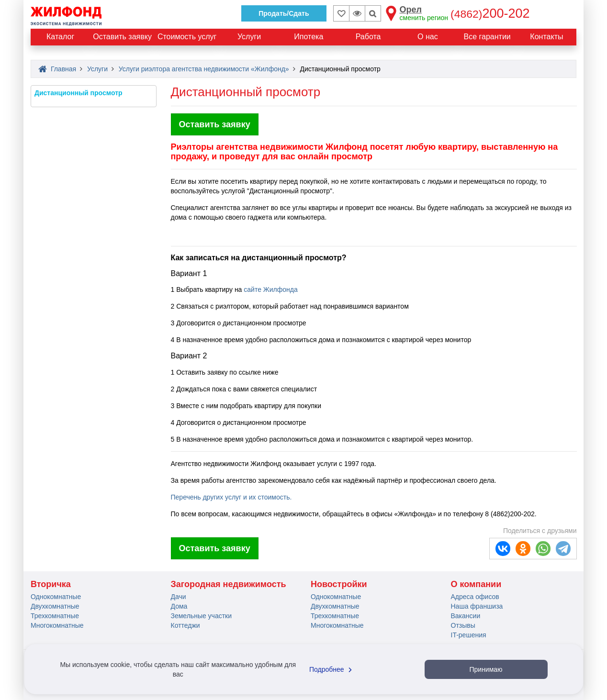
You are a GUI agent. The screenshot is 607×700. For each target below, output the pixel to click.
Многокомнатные (57, 625)
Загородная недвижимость (229, 584)
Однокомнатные (56, 597)
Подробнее (332, 669)
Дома (179, 606)
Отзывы (463, 625)
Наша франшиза (477, 606)
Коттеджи (185, 625)
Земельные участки (202, 616)
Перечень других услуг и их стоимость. (231, 497)
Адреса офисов (475, 597)
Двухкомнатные (55, 606)
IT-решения (469, 635)
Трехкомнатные (55, 616)
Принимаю (486, 669)
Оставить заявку (215, 124)
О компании (476, 584)
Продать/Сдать (284, 13)
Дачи (179, 597)
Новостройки (339, 584)
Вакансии (466, 616)
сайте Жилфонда (270, 289)
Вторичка (51, 584)
